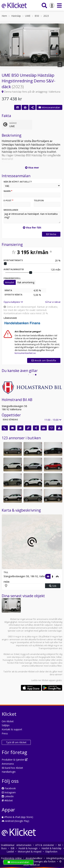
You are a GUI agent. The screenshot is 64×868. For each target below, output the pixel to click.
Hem (4, 16)
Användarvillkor (34, 858)
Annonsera (8, 764)
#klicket (7, 800)
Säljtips (6, 725)
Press (5, 733)
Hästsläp (16, 16)
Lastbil (10, 852)
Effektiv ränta (13, 295)
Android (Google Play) (15, 821)
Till (6, 572)
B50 (37, 16)
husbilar (19, 660)
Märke (13, 123)
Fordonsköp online (11, 858)
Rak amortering (26, 282)
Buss (4, 848)
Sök (53, 586)
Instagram (9, 792)
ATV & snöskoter (45, 845)
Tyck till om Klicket (16, 742)
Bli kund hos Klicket (12, 768)
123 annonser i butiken (21, 438)
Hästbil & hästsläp (51, 848)
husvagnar (8, 660)
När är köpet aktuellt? (18, 182)
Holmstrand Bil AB (17, 400)
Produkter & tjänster (15, 760)
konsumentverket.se (25, 353)
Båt (13, 848)
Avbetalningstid (14, 269)
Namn (8, 191)
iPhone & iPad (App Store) (17, 817)
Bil (59, 845)
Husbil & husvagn (28, 848)
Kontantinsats (13, 260)
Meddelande (11, 210)
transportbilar (31, 660)
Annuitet (10, 282)
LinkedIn (8, 796)
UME (28, 16)
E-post (8, 201)
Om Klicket (8, 721)
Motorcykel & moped (30, 852)
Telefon (39, 201)
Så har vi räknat (53, 302)
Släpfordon (51, 852)
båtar (59, 657)
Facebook (9, 788)
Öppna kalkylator (13, 302)
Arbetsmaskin (24, 845)
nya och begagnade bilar (43, 657)
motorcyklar (45, 660)
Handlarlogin (9, 772)
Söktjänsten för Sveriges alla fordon (36, 861)
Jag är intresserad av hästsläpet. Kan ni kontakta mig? (32, 217)
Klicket (31, 672)
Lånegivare (10, 318)
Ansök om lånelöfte (44, 360)
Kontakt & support (12, 729)
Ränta (8, 290)
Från (6, 582)
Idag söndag (10, 420)
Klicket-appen (49, 680)
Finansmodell (12, 278)
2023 (46, 16)
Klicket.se (8, 654)
